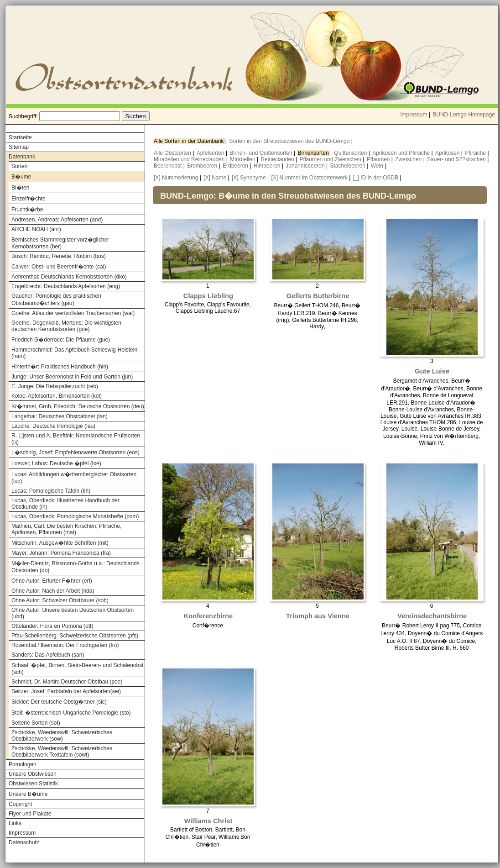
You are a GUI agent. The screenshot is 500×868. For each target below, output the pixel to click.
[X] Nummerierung (176, 178)
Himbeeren (268, 166)
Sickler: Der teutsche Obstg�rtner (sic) (59, 702)
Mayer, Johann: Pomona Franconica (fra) (61, 553)
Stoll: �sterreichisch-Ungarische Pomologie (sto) (71, 713)
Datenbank (22, 157)
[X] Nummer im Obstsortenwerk (309, 178)
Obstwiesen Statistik (33, 784)
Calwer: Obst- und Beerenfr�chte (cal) (59, 267)
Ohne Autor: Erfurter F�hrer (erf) (52, 581)
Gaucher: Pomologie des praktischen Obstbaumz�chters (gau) (56, 300)
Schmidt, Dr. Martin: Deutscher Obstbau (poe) (67, 682)
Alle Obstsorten (173, 153)
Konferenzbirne (208, 616)
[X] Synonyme (249, 178)
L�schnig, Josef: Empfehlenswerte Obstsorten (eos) (76, 452)
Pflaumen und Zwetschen (331, 159)
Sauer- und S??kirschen (457, 159)
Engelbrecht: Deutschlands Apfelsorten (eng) (66, 286)
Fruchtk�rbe (27, 210)
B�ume (21, 177)
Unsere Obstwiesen (33, 774)
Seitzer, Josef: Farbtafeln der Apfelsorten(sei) (66, 691)
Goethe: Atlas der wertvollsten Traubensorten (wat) (73, 313)
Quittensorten (351, 153)
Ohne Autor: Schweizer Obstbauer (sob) (60, 600)
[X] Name (215, 178)
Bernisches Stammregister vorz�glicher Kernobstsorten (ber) (60, 243)
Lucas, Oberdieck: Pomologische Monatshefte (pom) (75, 516)
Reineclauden (278, 159)
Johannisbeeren (306, 166)
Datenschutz (24, 842)
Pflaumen (379, 159)
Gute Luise (432, 371)
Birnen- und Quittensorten (262, 153)
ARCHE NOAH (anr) (36, 229)
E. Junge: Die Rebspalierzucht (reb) (55, 386)
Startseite (20, 137)
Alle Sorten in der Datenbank (190, 141)
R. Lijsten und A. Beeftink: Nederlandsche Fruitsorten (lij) (76, 439)
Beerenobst (169, 166)
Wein (378, 166)
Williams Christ (208, 821)
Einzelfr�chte (29, 199)
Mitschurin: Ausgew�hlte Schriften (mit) (60, 543)
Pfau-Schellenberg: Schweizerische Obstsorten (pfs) (75, 636)
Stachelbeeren (349, 166)
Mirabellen (243, 159)
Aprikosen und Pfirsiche (402, 153)
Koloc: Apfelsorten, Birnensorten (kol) (57, 396)
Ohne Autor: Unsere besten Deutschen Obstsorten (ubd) (73, 613)
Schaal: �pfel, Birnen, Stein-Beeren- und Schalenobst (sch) (78, 669)
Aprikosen (448, 153)
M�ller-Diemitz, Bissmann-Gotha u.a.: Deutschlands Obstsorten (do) (76, 567)
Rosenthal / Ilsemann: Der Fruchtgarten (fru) (65, 645)
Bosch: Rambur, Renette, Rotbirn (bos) (59, 256)
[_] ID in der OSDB (376, 178)
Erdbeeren (236, 166)
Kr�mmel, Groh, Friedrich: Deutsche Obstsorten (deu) (78, 406)
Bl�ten (20, 188)
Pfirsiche (476, 153)
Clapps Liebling (208, 296)
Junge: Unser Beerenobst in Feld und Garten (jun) (72, 377)
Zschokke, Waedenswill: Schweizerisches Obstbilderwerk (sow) (62, 736)
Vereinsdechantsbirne (432, 616)
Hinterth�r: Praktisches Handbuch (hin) (60, 367)
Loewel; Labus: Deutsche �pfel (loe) (56, 463)
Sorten (19, 166)
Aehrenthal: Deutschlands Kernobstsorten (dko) (69, 277)
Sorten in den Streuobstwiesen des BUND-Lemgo (290, 141)
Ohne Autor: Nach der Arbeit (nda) (53, 591)
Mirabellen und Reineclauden (190, 159)
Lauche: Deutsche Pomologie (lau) (53, 426)
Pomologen (23, 764)
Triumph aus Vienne (318, 616)
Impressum (414, 115)
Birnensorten (314, 153)
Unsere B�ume (28, 794)
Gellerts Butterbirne (318, 296)
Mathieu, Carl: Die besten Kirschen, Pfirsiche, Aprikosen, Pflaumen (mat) (66, 529)
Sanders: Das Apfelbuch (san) (48, 655)
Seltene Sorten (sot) (36, 723)
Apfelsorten (211, 153)
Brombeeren (203, 166)
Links (15, 823)
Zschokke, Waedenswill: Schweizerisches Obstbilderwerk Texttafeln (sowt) (62, 752)
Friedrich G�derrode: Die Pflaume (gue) (61, 340)
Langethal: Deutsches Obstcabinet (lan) (60, 416)
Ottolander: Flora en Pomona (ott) (52, 626)
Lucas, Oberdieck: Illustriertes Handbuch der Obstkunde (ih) (65, 504)
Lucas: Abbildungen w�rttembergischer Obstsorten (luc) (74, 478)
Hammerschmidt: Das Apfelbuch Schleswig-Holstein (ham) (74, 353)
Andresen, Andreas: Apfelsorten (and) (57, 220)
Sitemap (19, 147)
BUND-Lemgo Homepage (464, 115)
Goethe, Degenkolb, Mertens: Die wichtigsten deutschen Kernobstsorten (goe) (66, 326)
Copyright (20, 804)
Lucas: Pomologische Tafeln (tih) (51, 491)
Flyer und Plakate (30, 814)
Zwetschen (409, 159)
